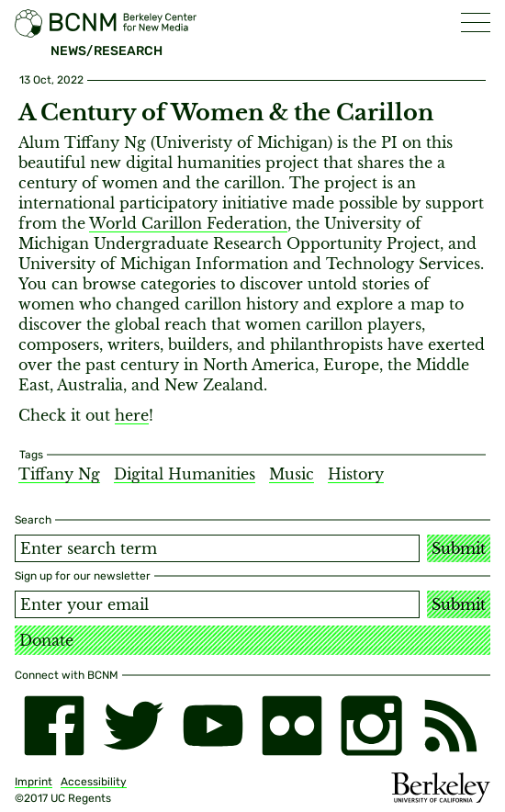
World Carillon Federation (188, 223)
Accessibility (94, 782)
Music (292, 474)
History (356, 474)
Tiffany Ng (59, 474)
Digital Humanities (185, 474)
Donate (46, 640)
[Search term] (217, 548)
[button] (476, 23)
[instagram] (371, 726)
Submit (459, 548)
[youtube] (213, 726)
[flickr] (292, 726)
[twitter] (133, 726)
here (132, 415)
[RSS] (451, 726)
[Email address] (217, 604)
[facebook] (54, 726)
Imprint (34, 782)
